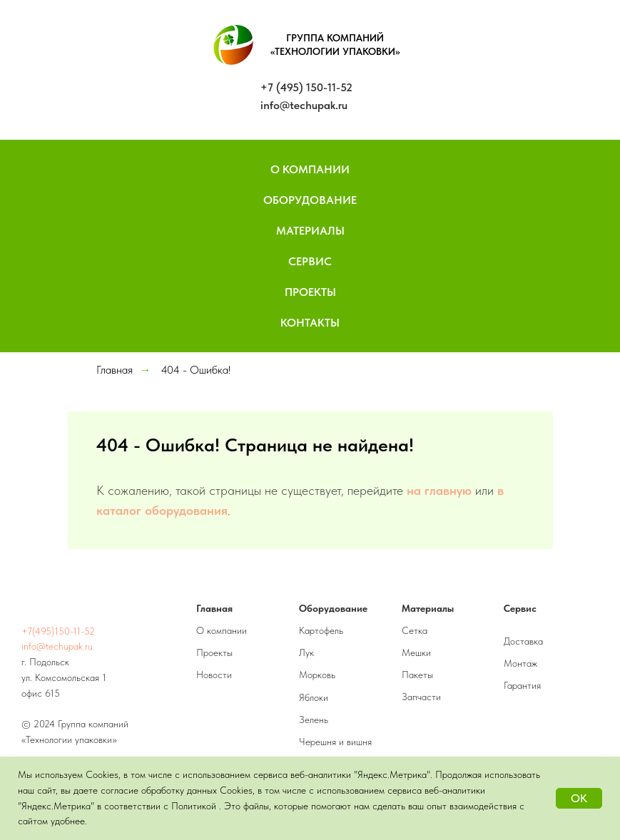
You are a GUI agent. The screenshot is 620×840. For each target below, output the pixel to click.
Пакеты (417, 675)
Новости (214, 675)
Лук (306, 652)
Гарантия (522, 685)
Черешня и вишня (335, 742)
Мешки (416, 652)
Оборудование (310, 200)
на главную (439, 490)
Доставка (523, 641)
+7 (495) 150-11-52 (306, 87)
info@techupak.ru (304, 105)
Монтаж (520, 663)
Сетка (415, 630)
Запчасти (421, 697)
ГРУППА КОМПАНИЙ (335, 38)
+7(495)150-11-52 (58, 631)
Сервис (310, 261)
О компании (222, 630)
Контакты (310, 323)
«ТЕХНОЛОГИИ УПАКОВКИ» (335, 51)
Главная (115, 370)
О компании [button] (310, 169)
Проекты (310, 292)
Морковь (317, 675)
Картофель (321, 630)
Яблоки (314, 697)
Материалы (310, 231)
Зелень (314, 719)
